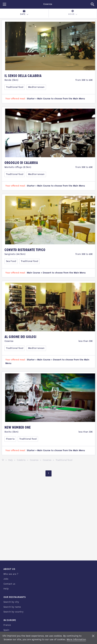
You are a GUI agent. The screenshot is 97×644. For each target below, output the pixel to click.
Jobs (6, 601)
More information (76, 640)
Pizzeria (10, 439)
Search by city (11, 624)
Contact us (9, 606)
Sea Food (11, 261)
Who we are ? (11, 597)
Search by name (12, 629)
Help (6, 611)
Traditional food (15, 87)
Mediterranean (36, 87)
